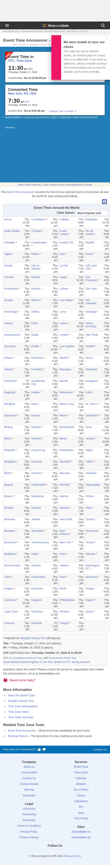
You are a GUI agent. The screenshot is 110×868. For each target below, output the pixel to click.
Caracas (9, 623)
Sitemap (29, 790)
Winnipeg (91, 577)
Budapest (10, 554)
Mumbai (64, 485)
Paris (63, 577)
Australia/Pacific (74, 185)
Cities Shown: (66, 213)
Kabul (35, 554)
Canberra (10, 600)
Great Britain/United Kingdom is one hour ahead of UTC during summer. (47, 662)
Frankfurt (37, 369)
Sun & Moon (81, 790)
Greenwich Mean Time (64, 658)
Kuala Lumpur (64, 232)
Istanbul (36, 508)
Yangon (90, 588)
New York (65, 542)
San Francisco (92, 279)
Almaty (8, 265)
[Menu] (7, 25)
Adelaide (10, 242)
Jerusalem (38, 531)
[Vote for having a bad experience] (44, 750)
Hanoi (35, 404)
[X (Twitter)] (48, 853)
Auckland (10, 381)
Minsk (63, 438)
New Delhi (66, 519)
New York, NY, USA (22, 94)
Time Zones (81, 772)
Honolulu (37, 462)
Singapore (92, 381)
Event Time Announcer (20, 192)
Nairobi (64, 496)
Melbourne (66, 392)
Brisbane (10, 519)
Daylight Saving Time (33, 638)
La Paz (64, 265)
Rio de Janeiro (90, 232)
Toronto (90, 519)
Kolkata (64, 219)
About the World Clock (22, 695)
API (81, 807)
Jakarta (36, 519)
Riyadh (90, 242)
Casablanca (39, 219)
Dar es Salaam (36, 267)
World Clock (81, 767)
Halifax (36, 392)
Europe (88, 185)
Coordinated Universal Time (27, 658)
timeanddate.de (81, 837)
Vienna (90, 542)
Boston (9, 496)
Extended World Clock (32, 31)
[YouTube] (68, 853)
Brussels (10, 531)
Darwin (36, 277)
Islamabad (38, 496)
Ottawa (64, 565)
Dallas (35, 254)
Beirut (8, 438)
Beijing (8, 427)
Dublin (35, 346)
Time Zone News (18, 712)
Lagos (63, 277)
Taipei (89, 450)
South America (50, 185)
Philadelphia (67, 600)
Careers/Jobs (29, 772)
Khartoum (37, 588)
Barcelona (10, 415)
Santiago (91, 312)
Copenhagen (39, 242)
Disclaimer (29, 820)
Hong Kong (38, 450)
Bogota (9, 485)
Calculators (81, 801)
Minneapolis (67, 427)
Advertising (29, 814)
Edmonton (38, 358)
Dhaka (35, 312)
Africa (21, 185)
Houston (37, 473)
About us (29, 767)
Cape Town (11, 612)
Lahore (64, 289)
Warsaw (90, 554)
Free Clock (72, 31)
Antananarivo (12, 335)
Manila (64, 381)
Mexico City (67, 404)
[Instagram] (62, 853)
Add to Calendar (61, 117)
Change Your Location (61, 111)
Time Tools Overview (21, 717)
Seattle (90, 346)
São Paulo (92, 335)
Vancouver (92, 531)
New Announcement (85, 117)
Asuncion (10, 346)
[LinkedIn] (55, 853)
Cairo (8, 577)
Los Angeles (67, 346)
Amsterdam (11, 289)
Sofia (89, 392)
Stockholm (92, 415)
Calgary (9, 588)
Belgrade (10, 450)
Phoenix (65, 612)
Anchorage (11, 312)
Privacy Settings (29, 837)
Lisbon (64, 323)
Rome (89, 254)
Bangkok (10, 404)
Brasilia (9, 508)
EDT (27, 102)
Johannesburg (40, 542)
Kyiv (62, 254)
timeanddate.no (81, 832)
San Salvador (91, 302)
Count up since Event (36, 117)
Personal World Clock (55, 31)
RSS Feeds (81, 818)
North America (33, 185)
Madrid (64, 358)
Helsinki (36, 438)
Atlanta (9, 369)
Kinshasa (37, 612)
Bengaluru (11, 462)
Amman (9, 277)
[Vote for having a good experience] (39, 750)
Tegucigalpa (93, 485)
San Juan (91, 289)
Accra (8, 219)
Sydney (90, 438)
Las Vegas (66, 300)
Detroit (35, 300)
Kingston (37, 600)
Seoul (89, 358)
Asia (62, 185)
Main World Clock (12, 31)
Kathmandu (38, 577)
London (64, 335)
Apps (81, 813)
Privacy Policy (29, 832)
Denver (36, 289)
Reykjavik (91, 219)
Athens (9, 358)
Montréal (65, 462)
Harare (36, 415)
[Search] (103, 25)
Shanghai (91, 369)
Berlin (8, 473)
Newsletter (29, 795)
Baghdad (10, 392)
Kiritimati (37, 623)
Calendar (81, 778)
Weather (81, 784)
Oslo (62, 554)
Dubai (35, 335)
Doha (35, 323)
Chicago (36, 231)
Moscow (65, 473)
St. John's (92, 404)
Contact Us (100, 750)
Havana (36, 427)
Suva (89, 427)
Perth (63, 588)
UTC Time (83, 31)
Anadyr (9, 300)
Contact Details (29, 784)
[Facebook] (42, 853)
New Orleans (64, 532)
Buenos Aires (12, 565)
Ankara (9, 323)
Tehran (90, 496)
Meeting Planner (18, 736)
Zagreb (90, 600)
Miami (63, 415)
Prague (64, 623)
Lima (63, 312)
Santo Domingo (91, 325)
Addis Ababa (12, 231)
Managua (65, 369)
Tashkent (91, 473)
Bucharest (10, 542)
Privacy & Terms (72, 856)
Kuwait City (66, 242)
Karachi (36, 565)
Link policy (29, 809)
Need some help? (22, 680)
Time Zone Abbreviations (23, 706)
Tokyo (89, 508)
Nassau (64, 508)
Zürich (89, 612)
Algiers (8, 254)
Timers (81, 795)
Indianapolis (39, 485)
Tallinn (89, 462)
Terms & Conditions (29, 826)
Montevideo (67, 450)
